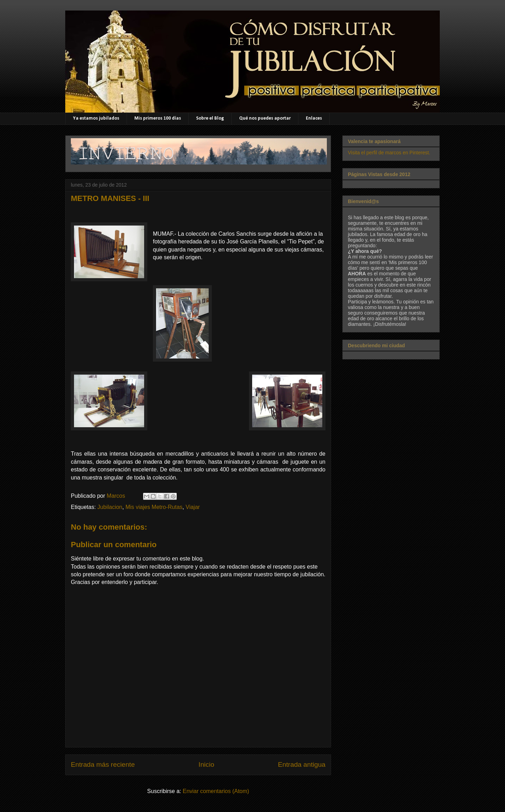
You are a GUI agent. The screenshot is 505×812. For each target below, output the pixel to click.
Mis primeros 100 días (158, 118)
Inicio (206, 764)
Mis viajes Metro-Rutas (154, 507)
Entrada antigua (302, 764)
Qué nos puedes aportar (265, 118)
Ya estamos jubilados (96, 118)
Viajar (193, 507)
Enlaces (314, 118)
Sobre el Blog (210, 118)
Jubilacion (110, 507)
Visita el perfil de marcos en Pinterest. (389, 153)
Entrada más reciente (103, 764)
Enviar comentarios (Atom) (216, 791)
